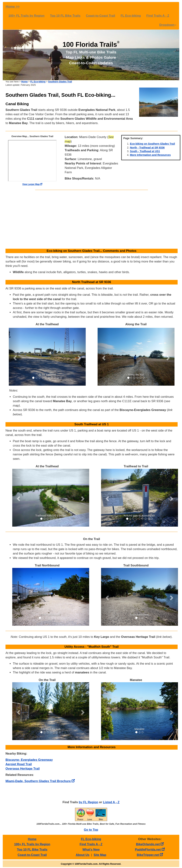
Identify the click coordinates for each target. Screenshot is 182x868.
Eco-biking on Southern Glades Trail (153, 144)
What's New (91, 850)
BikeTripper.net (150, 855)
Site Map (100, 855)
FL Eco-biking (131, 16)
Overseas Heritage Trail (23, 769)
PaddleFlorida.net (150, 850)
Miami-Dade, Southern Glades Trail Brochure (40, 781)
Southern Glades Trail (60, 82)
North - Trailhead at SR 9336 (147, 148)
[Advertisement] (92, 219)
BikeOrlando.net (150, 844)
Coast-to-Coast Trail (100, 16)
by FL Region (88, 802)
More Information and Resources (150, 155)
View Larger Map (32, 184)
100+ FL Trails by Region (26, 16)
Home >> (13, 7)
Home (24, 82)
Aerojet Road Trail (19, 764)
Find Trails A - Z (158, 16)
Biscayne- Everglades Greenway (29, 760)
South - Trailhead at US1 (145, 151)
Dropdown (168, 25)
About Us (83, 855)
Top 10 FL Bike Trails (65, 16)
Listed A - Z (111, 802)
